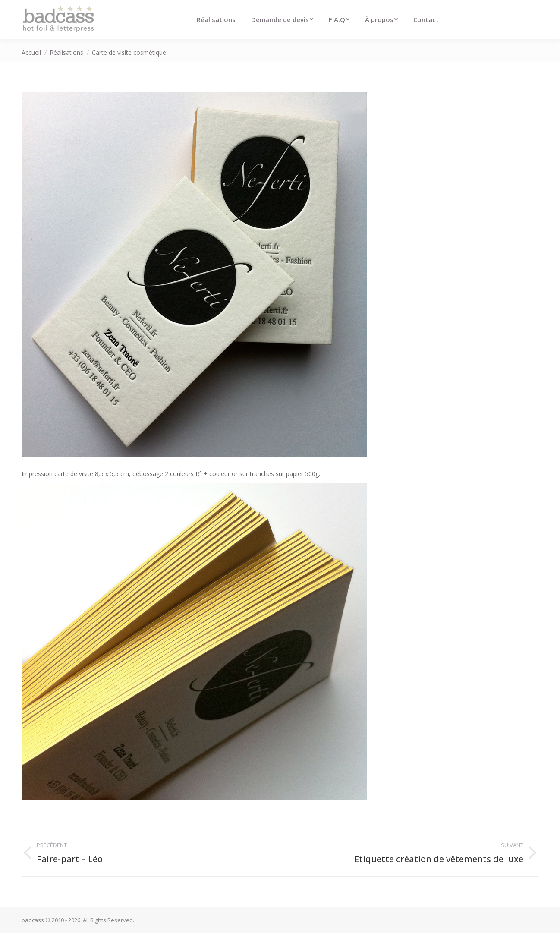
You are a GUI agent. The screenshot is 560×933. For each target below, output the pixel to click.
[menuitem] (216, 19)
